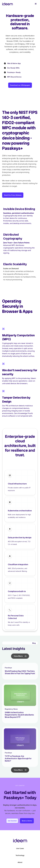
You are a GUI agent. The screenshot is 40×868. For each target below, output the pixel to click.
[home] (7, 4)
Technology (20, 855)
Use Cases (20, 848)
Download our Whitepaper (20, 85)
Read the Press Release (13, 195)
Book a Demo (27, 821)
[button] (36, 4)
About (20, 862)
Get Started (12, 821)
